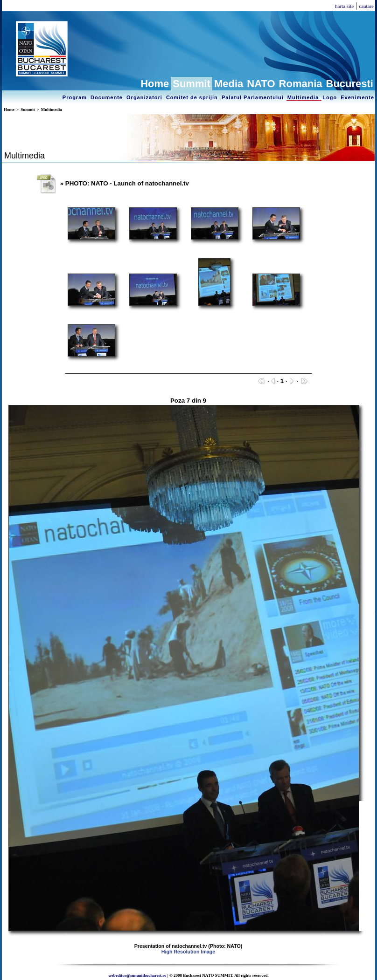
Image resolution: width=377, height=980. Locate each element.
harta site (344, 6)
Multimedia (304, 97)
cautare (366, 6)
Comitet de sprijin (193, 97)
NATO (261, 84)
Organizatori (145, 97)
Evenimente (357, 97)
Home (155, 84)
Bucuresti (350, 84)
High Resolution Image (188, 952)
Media (229, 84)
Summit (192, 84)
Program (76, 97)
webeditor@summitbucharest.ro (137, 975)
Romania (301, 84)
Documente (108, 97)
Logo (331, 97)
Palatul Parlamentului (254, 97)
